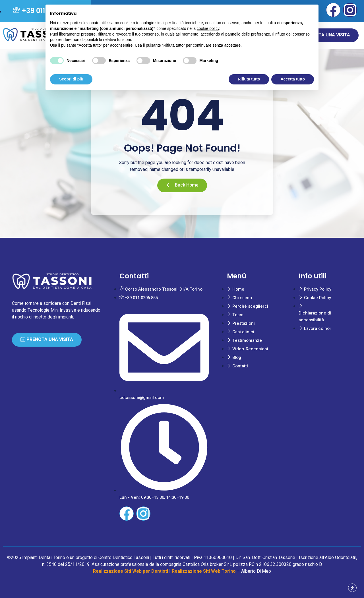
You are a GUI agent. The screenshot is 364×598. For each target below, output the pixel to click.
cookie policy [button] (208, 28)
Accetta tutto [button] (293, 79)
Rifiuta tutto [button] (249, 79)
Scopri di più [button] (71, 79)
